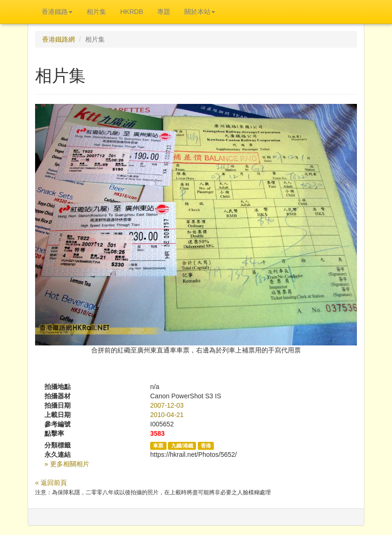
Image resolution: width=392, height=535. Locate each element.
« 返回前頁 (51, 483)
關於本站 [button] (200, 12)
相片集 (96, 12)
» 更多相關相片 (67, 464)
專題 (164, 12)
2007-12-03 (167, 405)
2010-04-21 (167, 415)
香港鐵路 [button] (57, 12)
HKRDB (132, 12)
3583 (157, 433)
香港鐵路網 (58, 39)
